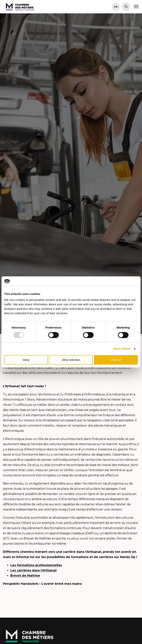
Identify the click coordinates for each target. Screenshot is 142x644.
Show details (122, 349)
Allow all (116, 360)
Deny (26, 360)
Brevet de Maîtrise (25, 576)
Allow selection (71, 360)
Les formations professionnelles (36, 565)
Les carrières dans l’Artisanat (33, 570)
